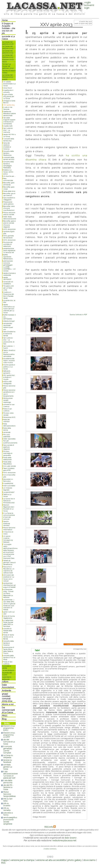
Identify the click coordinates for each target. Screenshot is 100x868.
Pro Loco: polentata (7, 436)
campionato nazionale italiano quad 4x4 (8, 326)
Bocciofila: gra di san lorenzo (9, 194)
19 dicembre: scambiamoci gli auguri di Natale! (9, 585)
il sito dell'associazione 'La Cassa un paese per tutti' (10, 775)
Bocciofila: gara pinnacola (9, 184)
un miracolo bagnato (8, 489)
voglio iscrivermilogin (89, 5)
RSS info (50, 827)
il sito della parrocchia (8, 781)
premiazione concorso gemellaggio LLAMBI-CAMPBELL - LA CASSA (9, 266)
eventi (5, 79)
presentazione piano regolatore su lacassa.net (9, 250)
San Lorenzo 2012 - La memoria (8, 130)
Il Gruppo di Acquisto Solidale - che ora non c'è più (9, 28)
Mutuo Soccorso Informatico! (9, 529)
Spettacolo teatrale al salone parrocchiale (10, 113)
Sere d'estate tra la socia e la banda (9, 334)
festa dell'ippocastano (9, 425)
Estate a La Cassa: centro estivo (8, 172)
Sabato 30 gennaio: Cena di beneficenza (9, 562)
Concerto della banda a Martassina (9, 153)
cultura (5, 682)
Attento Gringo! (9, 321)
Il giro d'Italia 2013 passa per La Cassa (9, 96)
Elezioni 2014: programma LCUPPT (9, 735)
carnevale (7, 432)
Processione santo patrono (8, 203)
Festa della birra (9, 191)
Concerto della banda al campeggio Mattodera (9, 165)
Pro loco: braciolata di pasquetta (8, 453)
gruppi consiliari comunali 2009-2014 (7, 697)
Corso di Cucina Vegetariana (9, 617)
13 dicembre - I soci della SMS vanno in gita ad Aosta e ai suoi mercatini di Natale (9, 605)
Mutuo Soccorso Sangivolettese (9, 794)
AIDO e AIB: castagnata (8, 383)
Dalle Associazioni (8, 686)
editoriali (6, 679)
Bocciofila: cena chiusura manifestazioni (9, 208)
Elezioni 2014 (8, 59)
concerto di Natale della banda (8, 631)
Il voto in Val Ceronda (8, 108)
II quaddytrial (8, 483)
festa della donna (7, 429)
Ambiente (6, 690)
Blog (4, 719)
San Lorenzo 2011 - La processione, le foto (9, 341)
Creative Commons (50, 849)
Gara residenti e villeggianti (9, 199)
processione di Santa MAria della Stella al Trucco (9, 650)
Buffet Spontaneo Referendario (8, 257)
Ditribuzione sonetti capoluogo (8, 400)
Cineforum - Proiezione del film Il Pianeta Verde (9, 295)
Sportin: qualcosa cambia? (7, 523)
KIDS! (5, 62)
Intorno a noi (8, 704)
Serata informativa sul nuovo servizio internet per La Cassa (9, 309)
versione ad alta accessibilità (51, 860)
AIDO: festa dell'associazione (10, 218)
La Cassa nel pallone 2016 (8, 43)
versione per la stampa (22, 860)
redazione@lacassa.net (64, 840)
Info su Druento (7, 804)
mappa (5, 860)
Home (5, 20)
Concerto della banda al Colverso (9, 643)
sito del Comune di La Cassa (9, 742)
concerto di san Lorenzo (9, 405)
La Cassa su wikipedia (8, 756)
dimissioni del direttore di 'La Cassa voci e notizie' (9, 578)
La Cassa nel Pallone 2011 (8, 76)
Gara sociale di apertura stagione (9, 447)
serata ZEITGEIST (7, 278)
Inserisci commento (73, 644)
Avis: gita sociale (10, 466)
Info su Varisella (7, 809)
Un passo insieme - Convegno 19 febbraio (8, 539)
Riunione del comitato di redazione (8, 244)
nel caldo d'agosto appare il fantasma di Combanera (9, 121)
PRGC (5, 716)
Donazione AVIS (9, 417)
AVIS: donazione (9, 229)
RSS (3, 863)
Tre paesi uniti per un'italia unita (9, 288)
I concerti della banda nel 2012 (9, 158)
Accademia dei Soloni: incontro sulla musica (9, 361)
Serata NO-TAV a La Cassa (9, 135)
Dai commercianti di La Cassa (8, 710)
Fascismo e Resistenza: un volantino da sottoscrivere (9, 570)
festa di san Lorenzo (8, 410)
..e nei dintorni (8, 670)
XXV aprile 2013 (9, 105)
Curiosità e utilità (7, 667)
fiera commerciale (8, 179)
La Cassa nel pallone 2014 (8, 47)
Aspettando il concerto (8, 91)
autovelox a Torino (8, 814)
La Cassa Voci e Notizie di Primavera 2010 (9, 501)
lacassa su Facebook (8, 761)
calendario (7, 677)
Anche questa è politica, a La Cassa (9, 367)
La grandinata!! (9, 492)
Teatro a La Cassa (7, 495)
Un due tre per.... (9, 176)
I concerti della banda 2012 (9, 140)
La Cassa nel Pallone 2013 (8, 56)
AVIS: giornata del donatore (9, 237)
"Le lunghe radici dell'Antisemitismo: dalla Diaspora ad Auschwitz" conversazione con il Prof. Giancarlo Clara (10, 551)
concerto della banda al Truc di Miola (9, 658)
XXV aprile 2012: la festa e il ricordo (9, 377)
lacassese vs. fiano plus (8, 480)
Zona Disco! (8, 88)
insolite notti (8, 126)
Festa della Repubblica (7, 463)
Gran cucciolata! (9, 486)
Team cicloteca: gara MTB (9, 469)
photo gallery (75, 860)
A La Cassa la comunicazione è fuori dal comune (9, 516)
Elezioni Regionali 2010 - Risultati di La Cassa (9, 508)
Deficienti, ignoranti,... (7, 372)
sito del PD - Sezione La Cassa (8, 787)
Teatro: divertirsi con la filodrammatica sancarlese (9, 353)
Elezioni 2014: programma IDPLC (9, 728)
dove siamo (89, 860)
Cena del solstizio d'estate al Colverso (7, 146)
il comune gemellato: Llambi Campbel (8, 750)
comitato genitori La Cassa (8, 767)
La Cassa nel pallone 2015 (8, 52)
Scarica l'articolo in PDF (78, 315)
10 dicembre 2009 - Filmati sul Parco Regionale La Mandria (8, 593)
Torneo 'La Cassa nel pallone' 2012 (8, 66)
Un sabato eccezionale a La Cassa (9, 84)
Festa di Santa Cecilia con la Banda (9, 637)
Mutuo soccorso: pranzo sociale (9, 213)
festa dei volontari (6, 421)
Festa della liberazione (7, 459)
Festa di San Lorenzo (8, 663)
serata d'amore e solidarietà (9, 274)
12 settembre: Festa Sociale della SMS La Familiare (8, 623)
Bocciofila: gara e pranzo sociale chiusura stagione (9, 224)
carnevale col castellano (8, 283)
